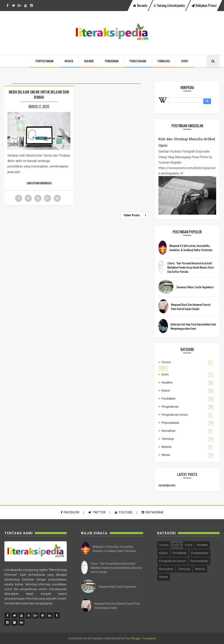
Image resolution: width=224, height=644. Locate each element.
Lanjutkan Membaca (39, 183)
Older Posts (132, 215)
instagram (153, 513)
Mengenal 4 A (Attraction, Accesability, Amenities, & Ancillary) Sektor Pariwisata (191, 248)
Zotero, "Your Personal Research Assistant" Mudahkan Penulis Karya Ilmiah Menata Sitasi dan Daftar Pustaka (191, 267)
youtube (124, 513)
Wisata (69, 61)
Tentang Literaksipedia (169, 5)
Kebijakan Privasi (204, 5)
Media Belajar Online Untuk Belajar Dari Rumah (39, 94)
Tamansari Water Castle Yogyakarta (195, 287)
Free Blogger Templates (140, 638)
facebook (70, 513)
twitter (97, 513)
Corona (166, 362)
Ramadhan (169, 431)
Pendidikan (112, 61)
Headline (167, 383)
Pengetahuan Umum (175, 415)
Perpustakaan (45, 61)
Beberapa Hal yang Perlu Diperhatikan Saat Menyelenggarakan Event (193, 326)
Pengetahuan (138, 61)
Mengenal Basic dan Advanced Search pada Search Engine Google (191, 307)
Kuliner (89, 61)
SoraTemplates (93, 638)
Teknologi (164, 61)
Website (167, 447)
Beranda (140, 5)
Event (185, 61)
